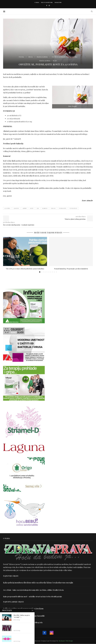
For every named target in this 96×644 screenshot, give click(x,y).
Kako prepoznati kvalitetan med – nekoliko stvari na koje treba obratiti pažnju (32, 597)
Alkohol (6, 131)
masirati (45, 208)
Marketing (58, 2)
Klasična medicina (42, 57)
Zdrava (30, 57)
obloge (53, 208)
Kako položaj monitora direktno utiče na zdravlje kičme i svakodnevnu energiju (38, 583)
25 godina (7, 208)
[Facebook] (47, 5)
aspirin (24, 208)
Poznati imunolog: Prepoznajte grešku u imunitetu (71, 269)
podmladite (63, 208)
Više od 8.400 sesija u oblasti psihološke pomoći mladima (25, 269)
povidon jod (73, 208)
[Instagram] (49, 5)
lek (38, 208)
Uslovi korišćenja (47, 2)
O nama (37, 2)
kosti (32, 208)
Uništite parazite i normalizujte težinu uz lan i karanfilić (24, 616)
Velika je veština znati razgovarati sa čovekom (23, 609)
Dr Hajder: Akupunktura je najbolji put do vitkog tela (23, 622)
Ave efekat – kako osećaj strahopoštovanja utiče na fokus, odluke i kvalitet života (33, 590)
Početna (21, 57)
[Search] (92, 11)
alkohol (16, 208)
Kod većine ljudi (9, 161)
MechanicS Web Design (66, 641)
